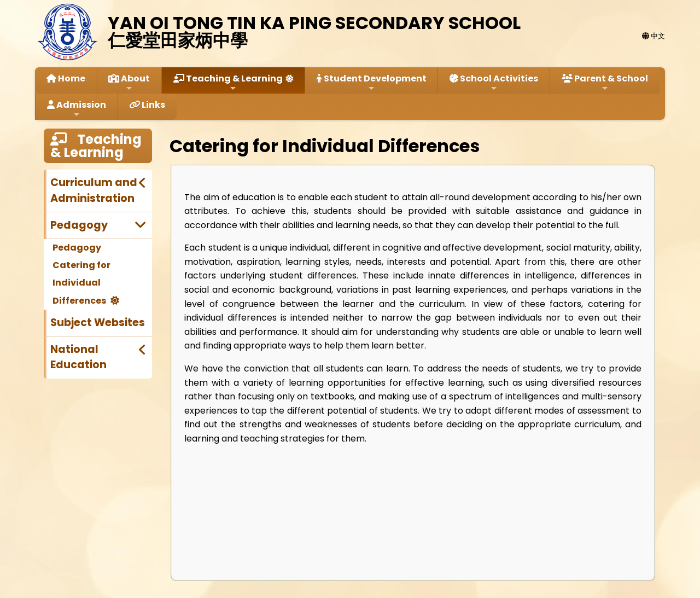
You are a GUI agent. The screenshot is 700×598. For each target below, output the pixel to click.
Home (66, 79)
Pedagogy (79, 225)
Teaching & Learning (228, 82)
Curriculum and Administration (94, 190)
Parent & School (605, 82)
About (129, 82)
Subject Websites (98, 323)
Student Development (372, 82)
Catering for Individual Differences (81, 283)
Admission (77, 109)
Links (147, 105)
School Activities (494, 82)
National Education (78, 357)
